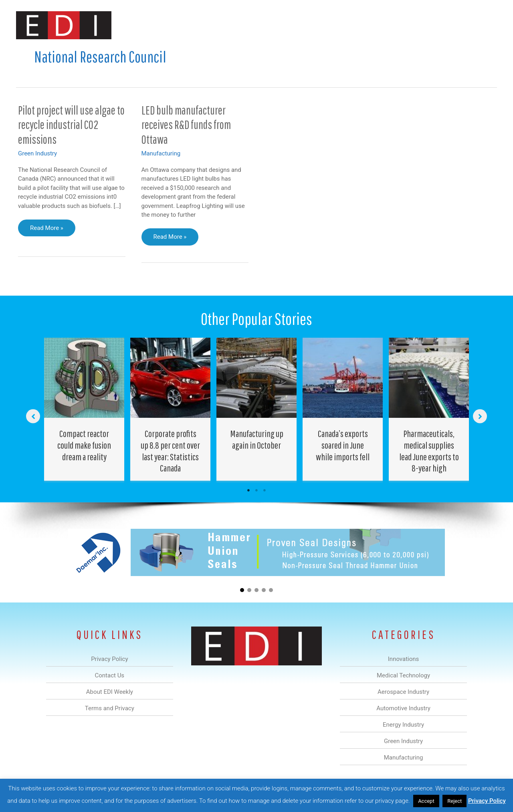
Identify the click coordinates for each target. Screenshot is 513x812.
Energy (314, 25)
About (423, 25)
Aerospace (236, 25)
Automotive (277, 25)
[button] (484, 25)
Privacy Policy (487, 801)
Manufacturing (384, 25)
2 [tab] (256, 490)
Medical (200, 25)
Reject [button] (454, 801)
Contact (455, 25)
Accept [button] (426, 801)
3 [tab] (265, 490)
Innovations (163, 25)
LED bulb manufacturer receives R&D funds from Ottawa (186, 125)
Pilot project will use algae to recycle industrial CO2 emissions (71, 125)
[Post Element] (84, 409)
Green (344, 25)
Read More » (46, 230)
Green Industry (37, 153)
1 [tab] (248, 490)
